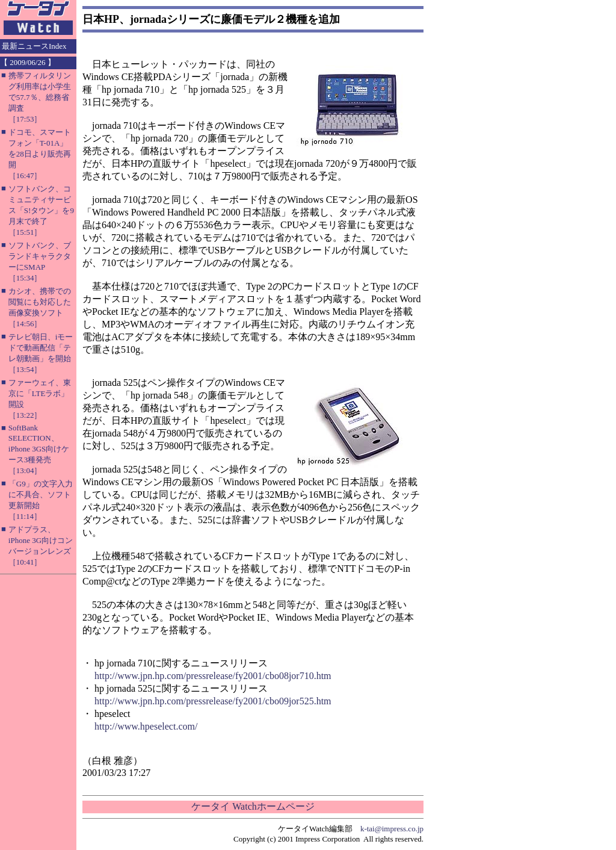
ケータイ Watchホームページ (253, 806)
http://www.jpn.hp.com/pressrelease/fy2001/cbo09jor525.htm (213, 701)
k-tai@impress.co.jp (392, 829)
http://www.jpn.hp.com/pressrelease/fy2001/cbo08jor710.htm (213, 676)
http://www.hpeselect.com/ (146, 726)
